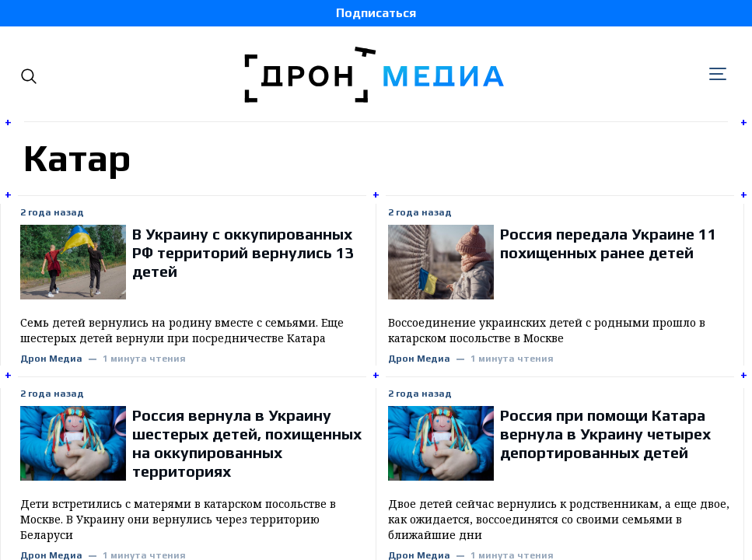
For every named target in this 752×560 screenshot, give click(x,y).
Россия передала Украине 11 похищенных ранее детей (609, 243)
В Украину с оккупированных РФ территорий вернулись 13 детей (243, 252)
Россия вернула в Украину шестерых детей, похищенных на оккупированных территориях (247, 443)
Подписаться (376, 13)
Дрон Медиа (51, 359)
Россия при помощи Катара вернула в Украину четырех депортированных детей (605, 434)
